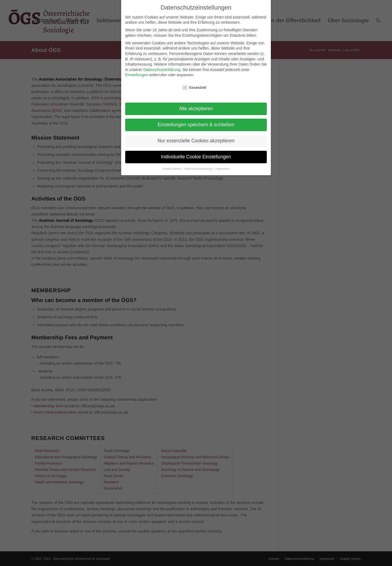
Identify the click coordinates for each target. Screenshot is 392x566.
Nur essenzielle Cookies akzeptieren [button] (196, 141)
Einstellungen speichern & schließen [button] (196, 125)
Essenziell (194, 87)
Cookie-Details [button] (172, 169)
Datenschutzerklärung (162, 70)
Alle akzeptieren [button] (196, 109)
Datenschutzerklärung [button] (199, 169)
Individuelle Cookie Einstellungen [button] (196, 157)
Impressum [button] (223, 169)
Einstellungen (137, 75)
